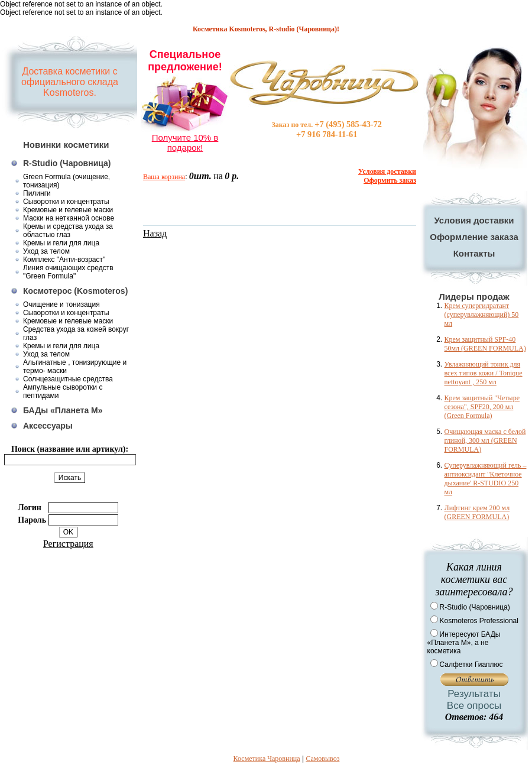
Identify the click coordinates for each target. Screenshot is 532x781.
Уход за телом (46, 251)
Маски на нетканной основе (69, 218)
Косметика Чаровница (267, 759)
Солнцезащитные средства (68, 379)
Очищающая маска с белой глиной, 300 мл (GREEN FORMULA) (485, 440)
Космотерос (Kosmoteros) (75, 291)
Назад (155, 233)
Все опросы (474, 706)
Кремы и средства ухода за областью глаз (68, 231)
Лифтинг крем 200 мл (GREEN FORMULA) (477, 512)
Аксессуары (48, 426)
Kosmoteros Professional (479, 621)
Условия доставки (474, 220)
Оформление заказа (474, 237)
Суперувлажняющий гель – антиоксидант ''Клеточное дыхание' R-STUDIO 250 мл (486, 479)
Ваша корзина (164, 177)
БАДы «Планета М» (63, 410)
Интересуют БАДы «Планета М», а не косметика (464, 643)
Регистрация (68, 544)
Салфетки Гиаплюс (471, 665)
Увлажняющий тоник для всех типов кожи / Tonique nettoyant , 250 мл (484, 373)
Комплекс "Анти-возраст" (64, 260)
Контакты (474, 253)
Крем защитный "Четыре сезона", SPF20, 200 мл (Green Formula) (482, 407)
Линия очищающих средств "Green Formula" (68, 272)
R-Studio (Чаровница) (67, 163)
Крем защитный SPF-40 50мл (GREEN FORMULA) (485, 344)
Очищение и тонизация (61, 304)
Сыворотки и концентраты (66, 202)
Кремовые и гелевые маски (68, 210)
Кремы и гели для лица (61, 243)
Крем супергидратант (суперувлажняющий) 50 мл (482, 315)
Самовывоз (322, 759)
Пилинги (37, 193)
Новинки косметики (66, 145)
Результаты (474, 694)
